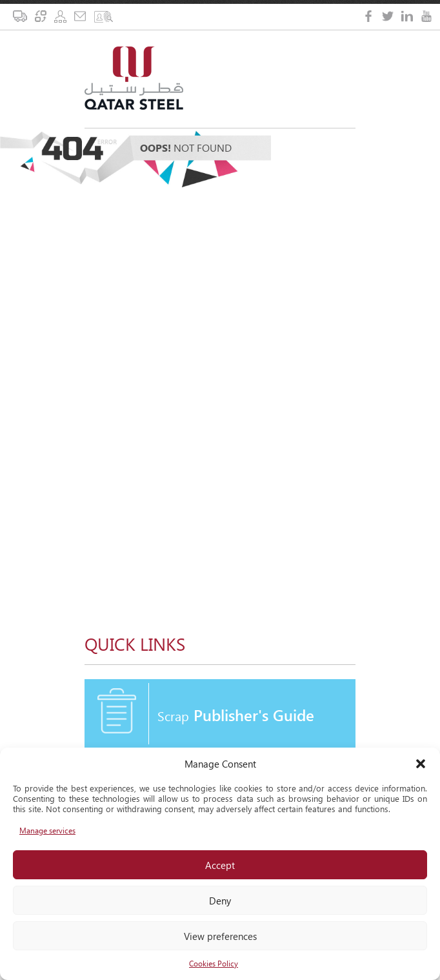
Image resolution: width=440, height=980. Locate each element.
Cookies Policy (214, 964)
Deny (220, 901)
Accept (220, 865)
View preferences (220, 936)
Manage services (47, 831)
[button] (421, 764)
